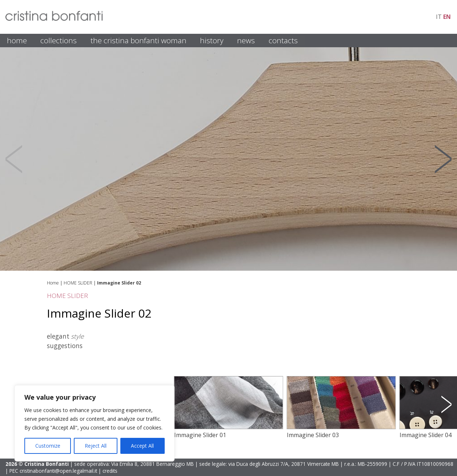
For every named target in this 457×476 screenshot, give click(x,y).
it (439, 17)
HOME (17, 40)
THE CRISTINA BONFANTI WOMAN (139, 40)
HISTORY (212, 40)
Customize (48, 446)
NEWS (246, 40)
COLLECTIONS (59, 40)
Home (53, 283)
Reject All (96, 446)
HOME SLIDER (78, 283)
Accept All (142, 446)
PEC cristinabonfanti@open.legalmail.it (53, 471)
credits (110, 471)
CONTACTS (283, 40)
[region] (95, 423)
